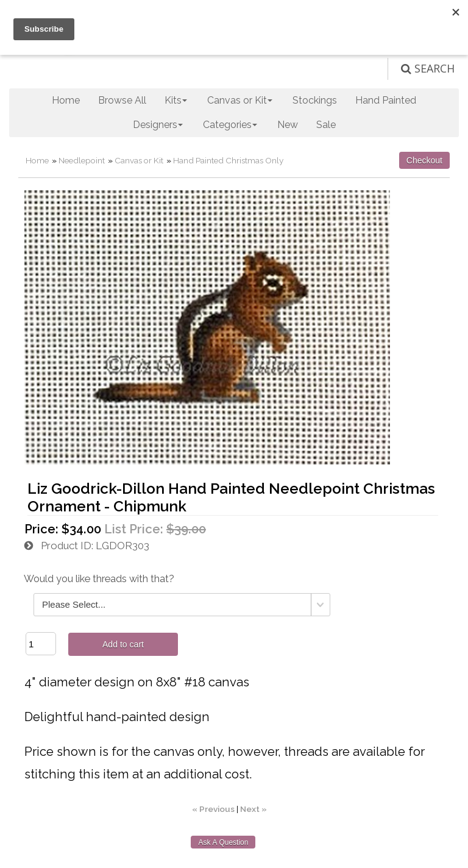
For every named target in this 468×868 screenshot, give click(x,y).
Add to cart (123, 644)
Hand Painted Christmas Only (228, 160)
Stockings (315, 100)
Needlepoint (82, 160)
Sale (326, 125)
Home (66, 100)
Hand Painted (386, 100)
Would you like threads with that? (99, 579)
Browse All (122, 100)
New (288, 125)
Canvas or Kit (139, 160)
